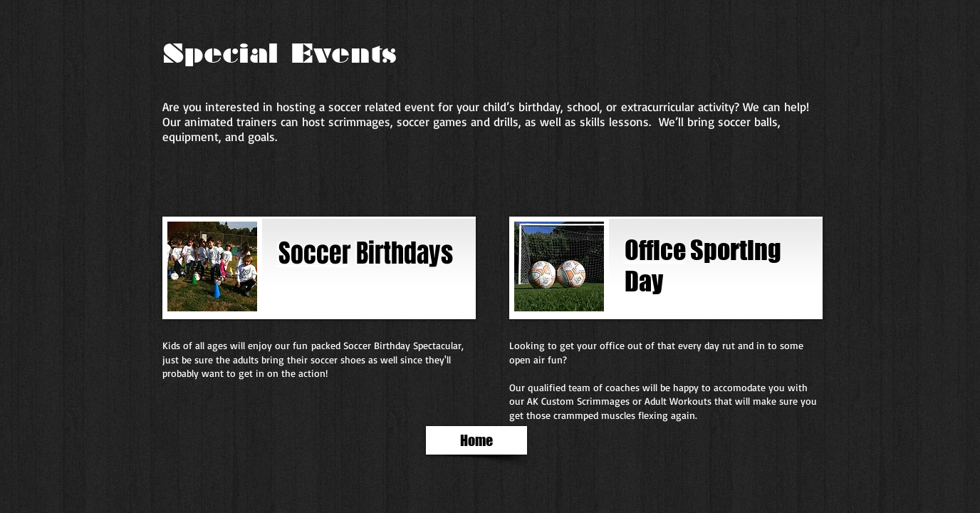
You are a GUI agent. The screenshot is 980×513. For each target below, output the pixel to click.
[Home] (476, 440)
